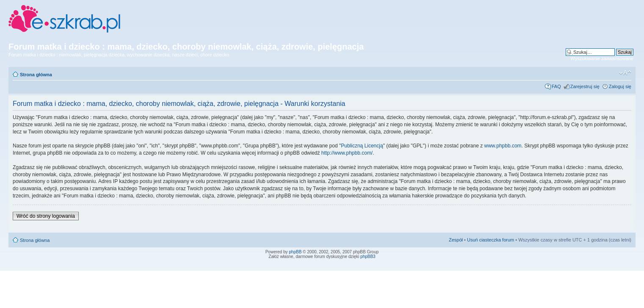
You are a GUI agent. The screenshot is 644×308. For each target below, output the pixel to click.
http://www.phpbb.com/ (347, 153)
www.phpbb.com (503, 146)
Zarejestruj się (585, 86)
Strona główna (36, 75)
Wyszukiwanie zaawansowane (602, 58)
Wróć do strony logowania (46, 216)
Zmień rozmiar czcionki (625, 73)
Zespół (456, 240)
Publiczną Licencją (362, 146)
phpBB (295, 252)
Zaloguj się (620, 86)
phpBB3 (368, 257)
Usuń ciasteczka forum (491, 240)
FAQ (556, 86)
